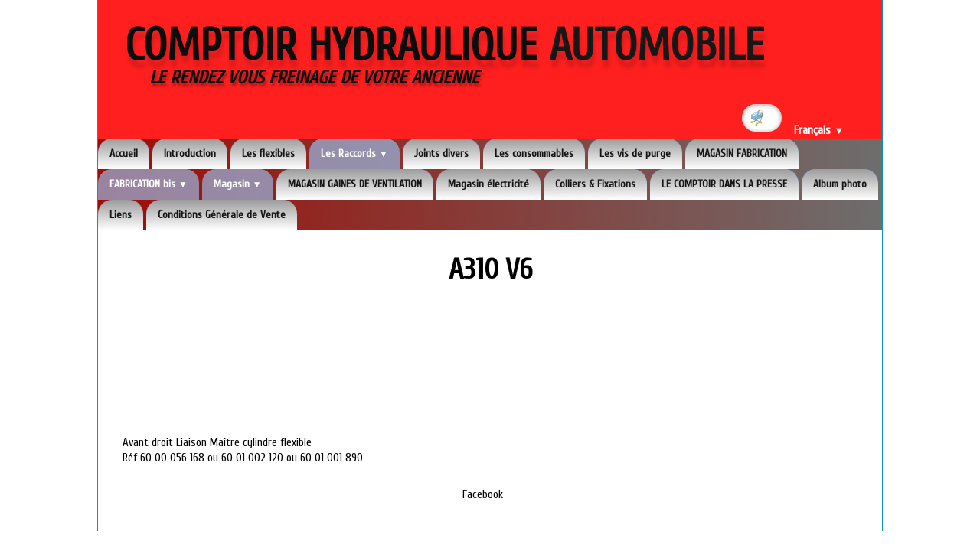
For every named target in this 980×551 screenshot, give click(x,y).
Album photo (840, 184)
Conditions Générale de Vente (222, 215)
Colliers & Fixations (595, 184)
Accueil (124, 153)
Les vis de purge (635, 153)
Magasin (238, 184)
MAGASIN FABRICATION (742, 153)
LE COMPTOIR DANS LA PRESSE (724, 184)
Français (819, 130)
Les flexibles (268, 153)
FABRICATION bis (149, 184)
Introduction (190, 153)
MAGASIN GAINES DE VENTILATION (355, 184)
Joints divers (441, 153)
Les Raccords (354, 153)
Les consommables (534, 153)
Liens (121, 215)
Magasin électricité (488, 184)
